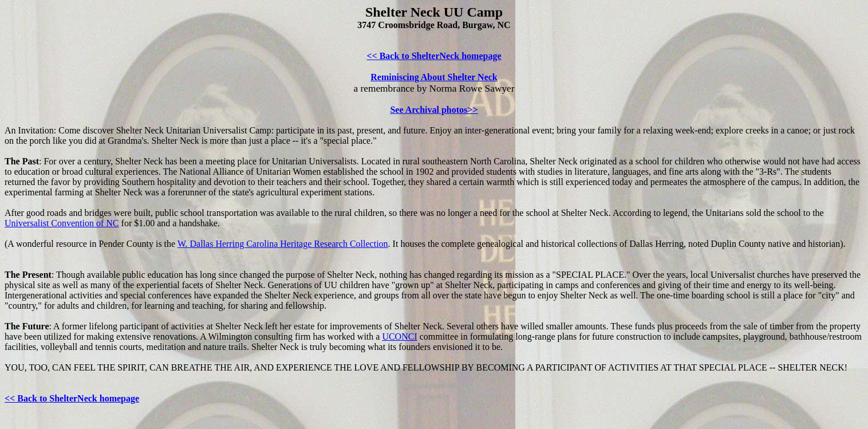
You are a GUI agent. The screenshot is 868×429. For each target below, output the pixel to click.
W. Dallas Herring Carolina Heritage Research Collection (283, 244)
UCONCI (399, 336)
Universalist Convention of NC (62, 223)
